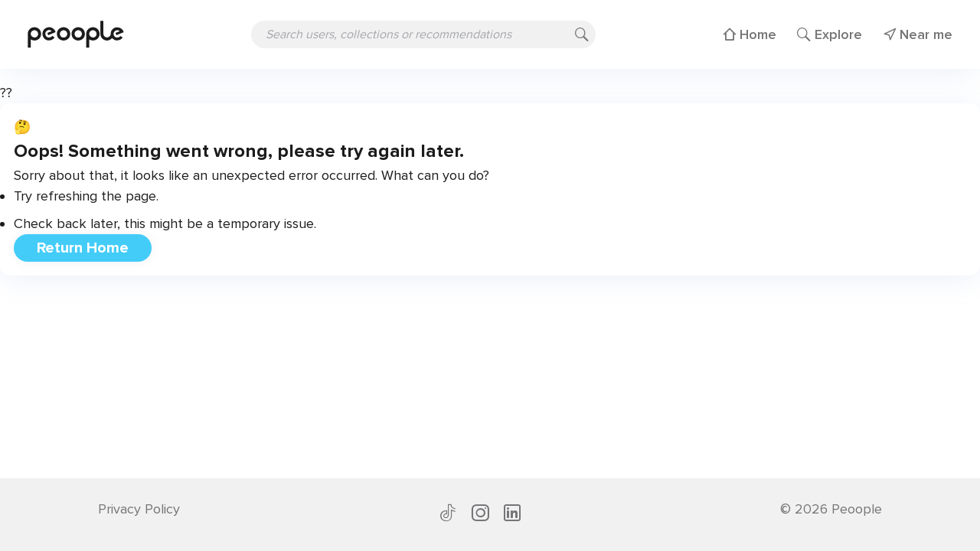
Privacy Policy (139, 509)
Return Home (83, 248)
